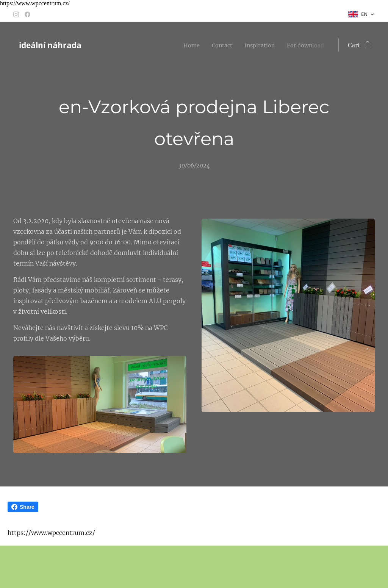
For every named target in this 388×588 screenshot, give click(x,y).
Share (23, 507)
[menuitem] (197, 45)
